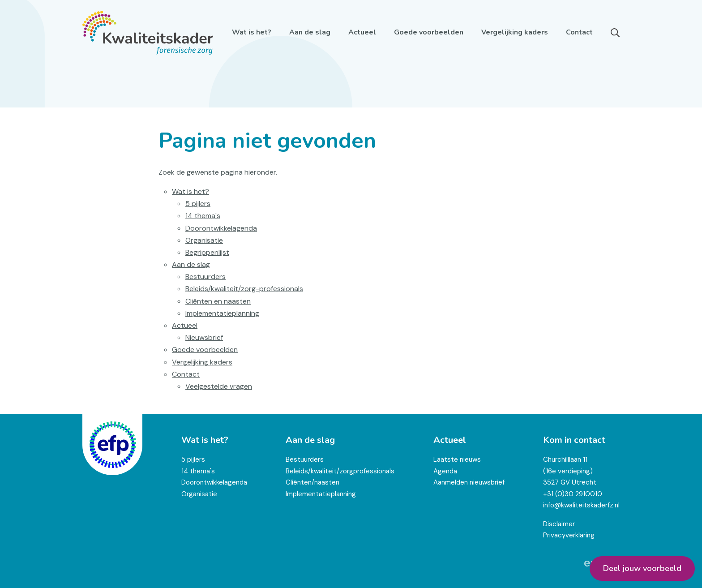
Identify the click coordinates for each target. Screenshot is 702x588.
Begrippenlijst (207, 252)
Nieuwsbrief (204, 337)
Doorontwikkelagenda (221, 228)
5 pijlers (198, 204)
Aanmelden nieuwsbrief (469, 482)
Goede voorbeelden (429, 32)
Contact (579, 32)
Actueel (362, 32)
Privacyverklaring (569, 535)
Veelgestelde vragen (219, 386)
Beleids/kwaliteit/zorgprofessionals (340, 471)
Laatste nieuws (457, 459)
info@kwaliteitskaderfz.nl (581, 505)
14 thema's (203, 216)
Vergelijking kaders (515, 32)
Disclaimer (559, 524)
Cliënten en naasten (218, 301)
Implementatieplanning (222, 313)
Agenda (445, 471)
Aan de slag (310, 32)
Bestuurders (205, 277)
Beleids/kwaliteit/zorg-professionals (244, 289)
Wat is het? (252, 32)
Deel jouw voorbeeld (642, 568)
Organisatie (204, 240)
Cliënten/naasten (312, 482)
